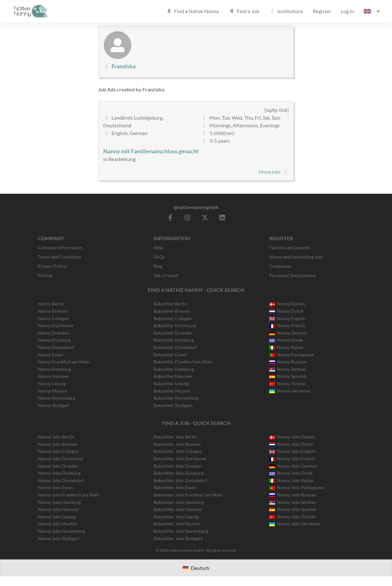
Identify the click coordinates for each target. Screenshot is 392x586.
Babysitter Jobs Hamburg (179, 502)
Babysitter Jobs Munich (177, 524)
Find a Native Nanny (192, 11)
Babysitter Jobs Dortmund (180, 459)
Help (158, 247)
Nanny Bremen (53, 311)
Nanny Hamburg (54, 369)
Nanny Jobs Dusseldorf (61, 480)
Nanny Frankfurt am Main (64, 362)
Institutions (286, 11)
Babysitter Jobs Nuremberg (181, 531)
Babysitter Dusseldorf (175, 347)
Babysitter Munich (172, 391)
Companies (280, 266)
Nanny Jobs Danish (292, 437)
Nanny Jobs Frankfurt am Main (69, 495)
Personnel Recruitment (292, 275)
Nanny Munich (53, 391)
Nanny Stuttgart (54, 405)
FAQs (159, 257)
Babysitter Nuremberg (176, 398)
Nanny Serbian (288, 369)
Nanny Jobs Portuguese (296, 487)
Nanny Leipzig (52, 383)
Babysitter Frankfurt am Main (183, 362)
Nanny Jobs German (293, 466)
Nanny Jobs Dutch (291, 444)
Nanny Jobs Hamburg (59, 502)
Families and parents (290, 247)
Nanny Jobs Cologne (58, 451)
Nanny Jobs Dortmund (60, 459)
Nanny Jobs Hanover (58, 509)
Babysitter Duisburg (174, 340)
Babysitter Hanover (173, 376)
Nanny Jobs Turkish (292, 517)
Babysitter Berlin (170, 304)
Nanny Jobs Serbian (293, 502)
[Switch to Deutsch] (196, 568)
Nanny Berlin (51, 304)
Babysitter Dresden (173, 333)
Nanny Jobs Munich (58, 524)
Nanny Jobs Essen (55, 487)
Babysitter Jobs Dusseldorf (180, 480)
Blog (158, 266)
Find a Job (244, 11)
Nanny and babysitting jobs (296, 257)
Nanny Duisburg (54, 340)
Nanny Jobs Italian (291, 480)
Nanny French (287, 325)
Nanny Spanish (288, 376)
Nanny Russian (288, 362)
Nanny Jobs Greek (291, 473)
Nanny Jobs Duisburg (59, 473)
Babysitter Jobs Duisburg (179, 473)
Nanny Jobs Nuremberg (61, 531)
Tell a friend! (166, 275)
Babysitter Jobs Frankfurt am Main (188, 495)
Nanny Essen (50, 355)
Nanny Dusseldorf (56, 347)
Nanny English (287, 318)
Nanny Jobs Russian (293, 495)
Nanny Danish (287, 304)
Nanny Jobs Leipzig (57, 517)
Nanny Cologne (53, 318)
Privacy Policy (52, 266)
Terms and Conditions (60, 257)
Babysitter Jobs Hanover (178, 509)
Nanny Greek (286, 340)
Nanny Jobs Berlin (56, 437)
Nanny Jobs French (292, 459)
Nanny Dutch (286, 311)
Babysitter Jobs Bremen (177, 444)
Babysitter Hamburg (174, 369)
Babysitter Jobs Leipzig (176, 517)
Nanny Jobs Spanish (293, 509)
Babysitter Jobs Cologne (178, 451)
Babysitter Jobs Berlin (175, 437)
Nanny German (288, 333)
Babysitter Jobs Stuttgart (178, 538)
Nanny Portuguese (292, 355)
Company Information (60, 247)
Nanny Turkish (288, 383)
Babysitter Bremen (172, 311)
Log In (347, 11)
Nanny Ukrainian (290, 391)
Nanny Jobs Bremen (58, 444)
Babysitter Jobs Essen (175, 487)
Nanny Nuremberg (56, 398)
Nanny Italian (286, 347)
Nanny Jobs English (292, 451)
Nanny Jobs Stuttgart (59, 538)
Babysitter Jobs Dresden (178, 466)
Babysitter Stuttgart (173, 405)
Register (322, 11)
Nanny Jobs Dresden (58, 466)
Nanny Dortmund (55, 325)
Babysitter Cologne (173, 318)
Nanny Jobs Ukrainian (295, 524)
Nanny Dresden (53, 333)
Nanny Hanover (54, 376)
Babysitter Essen (170, 355)
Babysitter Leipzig (171, 383)
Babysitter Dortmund (175, 325)
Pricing (45, 275)
